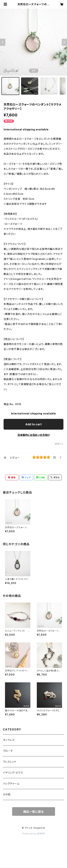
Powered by (34, 834)
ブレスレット (10, 762)
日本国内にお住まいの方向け (34, 435)
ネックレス (9, 740)
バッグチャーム (11, 783)
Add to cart (33, 424)
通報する (59, 444)
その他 (7, 794)
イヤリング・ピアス (13, 773)
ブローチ (8, 751)
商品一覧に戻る (34, 812)
